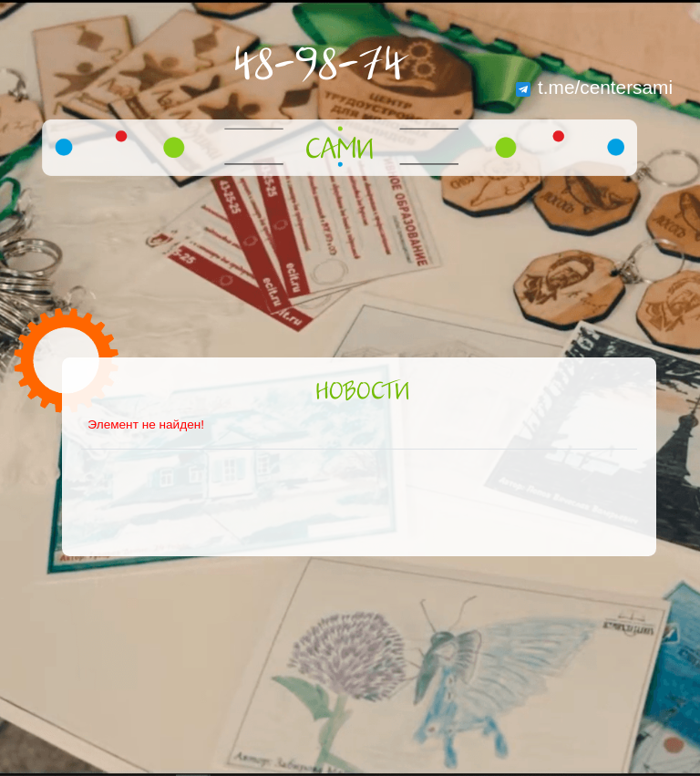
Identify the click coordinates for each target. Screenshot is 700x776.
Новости (362, 392)
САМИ (340, 150)
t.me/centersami (594, 87)
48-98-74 (319, 65)
